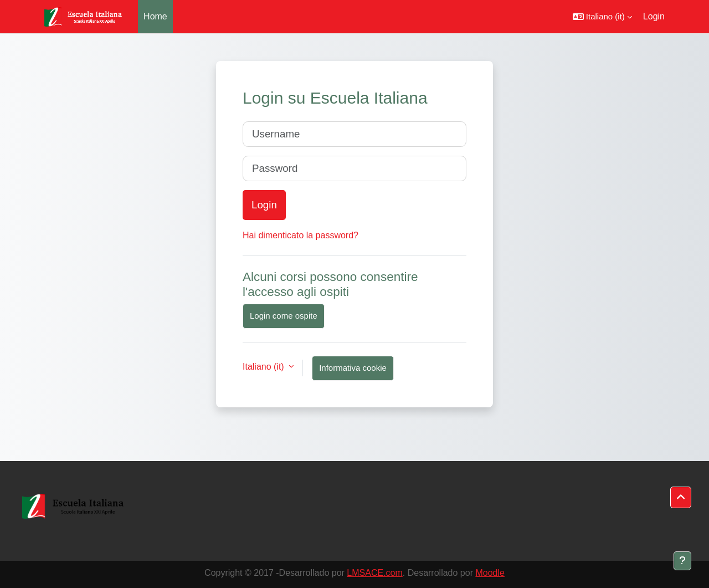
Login (654, 16)
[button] (602, 17)
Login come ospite (284, 316)
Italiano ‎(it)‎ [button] (264, 367)
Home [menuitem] (155, 16)
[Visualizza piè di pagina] (682, 561)
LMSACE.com (374, 573)
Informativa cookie (353, 368)
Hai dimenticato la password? (300, 235)
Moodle (490, 573)
